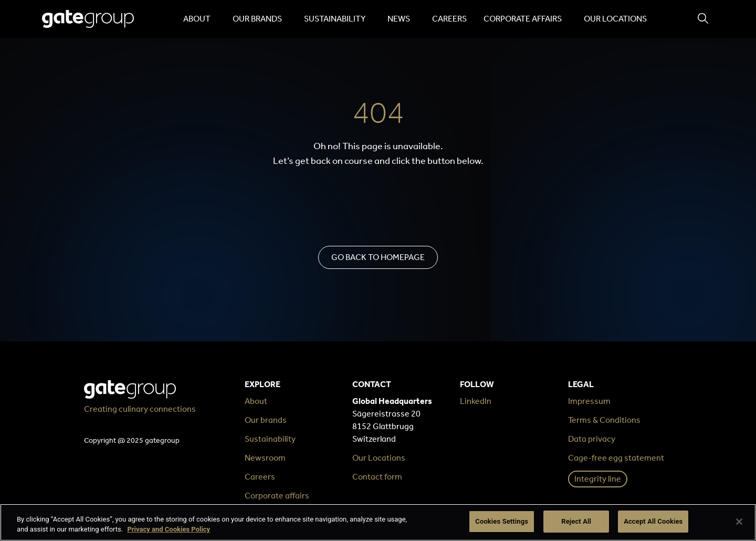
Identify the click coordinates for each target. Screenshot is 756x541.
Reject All (576, 521)
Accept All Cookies (653, 521)
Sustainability (337, 19)
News (401, 19)
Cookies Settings (502, 521)
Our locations (615, 19)
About (199, 19)
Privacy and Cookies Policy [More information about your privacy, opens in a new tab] (169, 530)
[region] (378, 522)
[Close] (739, 522)
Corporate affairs (525, 19)
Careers (449, 19)
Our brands (260, 19)
